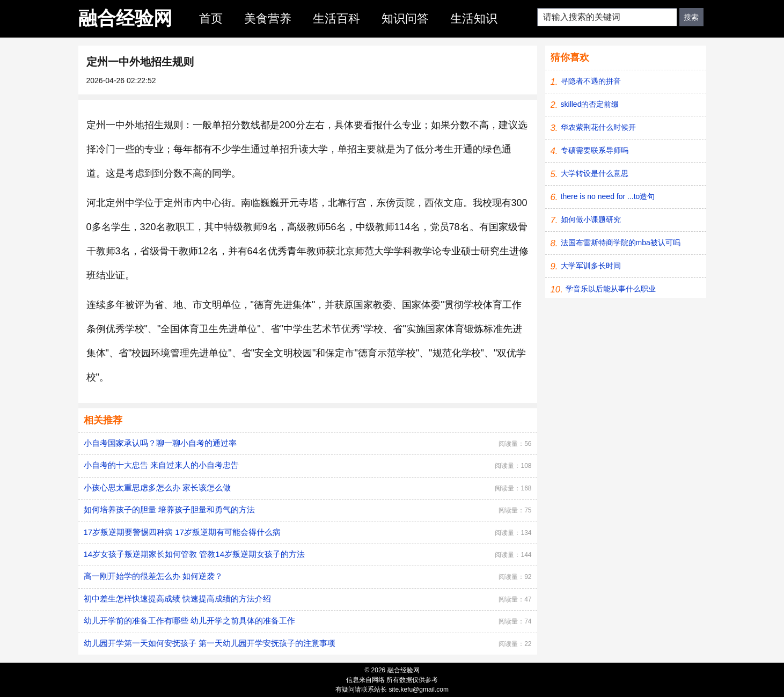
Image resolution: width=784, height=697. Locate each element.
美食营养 (268, 19)
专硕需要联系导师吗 (595, 150)
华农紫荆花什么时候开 (598, 127)
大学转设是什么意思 (595, 173)
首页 (211, 19)
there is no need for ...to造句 (608, 196)
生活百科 (336, 19)
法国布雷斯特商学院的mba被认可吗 (621, 243)
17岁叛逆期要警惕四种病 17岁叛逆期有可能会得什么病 (182, 532)
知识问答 (405, 19)
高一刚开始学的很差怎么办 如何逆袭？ (153, 576)
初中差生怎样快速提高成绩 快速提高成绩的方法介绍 (177, 599)
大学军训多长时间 (591, 266)
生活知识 (474, 19)
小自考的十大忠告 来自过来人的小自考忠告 (161, 465)
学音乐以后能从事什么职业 (611, 289)
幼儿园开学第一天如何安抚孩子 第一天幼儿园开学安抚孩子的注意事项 (210, 643)
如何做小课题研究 (591, 219)
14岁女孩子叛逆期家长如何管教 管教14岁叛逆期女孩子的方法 (195, 554)
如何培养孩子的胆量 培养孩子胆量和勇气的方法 (169, 509)
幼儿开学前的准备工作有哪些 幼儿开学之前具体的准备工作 (189, 621)
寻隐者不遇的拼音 (591, 81)
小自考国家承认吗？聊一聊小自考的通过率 (160, 443)
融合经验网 (125, 18)
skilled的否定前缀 (590, 104)
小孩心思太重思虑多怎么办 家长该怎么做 (157, 487)
